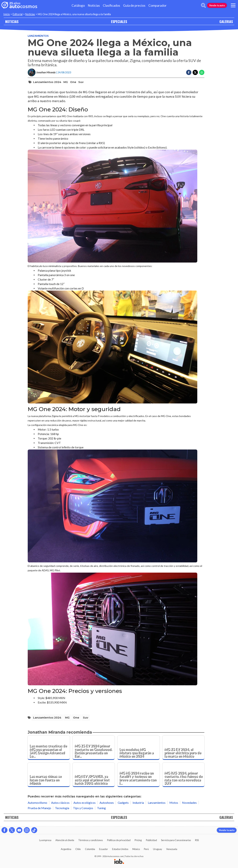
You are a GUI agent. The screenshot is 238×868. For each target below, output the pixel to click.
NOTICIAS (12, 21)
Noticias (94, 5)
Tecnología (62, 808)
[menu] (233, 5)
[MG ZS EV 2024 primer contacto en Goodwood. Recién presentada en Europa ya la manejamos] (94, 748)
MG (66, 82)
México (136, 849)
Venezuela (172, 849)
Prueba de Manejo (39, 808)
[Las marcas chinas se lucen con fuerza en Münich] (49, 775)
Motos (174, 803)
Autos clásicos (60, 803)
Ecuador (103, 849)
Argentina (66, 849)
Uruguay (158, 849)
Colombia (90, 849)
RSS (197, 840)
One (73, 82)
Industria (138, 803)
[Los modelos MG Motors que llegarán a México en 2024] (139, 748)
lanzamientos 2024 (47, 82)
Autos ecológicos (85, 803)
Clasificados (111, 5)
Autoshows (107, 803)
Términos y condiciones (91, 840)
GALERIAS (226, 21)
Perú (146, 849)
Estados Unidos (120, 849)
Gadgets (123, 803)
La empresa (45, 840)
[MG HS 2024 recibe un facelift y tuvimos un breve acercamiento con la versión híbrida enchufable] (139, 775)
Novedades (189, 803)
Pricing (138, 840)
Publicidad (151, 840)
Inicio (7, 14)
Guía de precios (134, 5)
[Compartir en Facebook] (189, 72)
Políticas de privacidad (119, 840)
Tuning (101, 808)
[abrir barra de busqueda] (203, 5)
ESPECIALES (119, 21)
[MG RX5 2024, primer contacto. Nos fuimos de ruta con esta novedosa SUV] (184, 775)
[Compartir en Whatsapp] (202, 72)
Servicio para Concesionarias (176, 840)
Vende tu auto (217, 5)
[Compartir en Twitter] (195, 72)
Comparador (157, 5)
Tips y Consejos (83, 808)
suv (81, 82)
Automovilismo (37, 803)
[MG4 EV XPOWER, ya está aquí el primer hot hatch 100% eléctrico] (94, 775)
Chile (78, 849)
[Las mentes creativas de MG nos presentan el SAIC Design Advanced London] (49, 748)
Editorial (18, 14)
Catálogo (78, 5)
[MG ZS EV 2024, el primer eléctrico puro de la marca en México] (184, 748)
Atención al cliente (65, 840)
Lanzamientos (38, 36)
